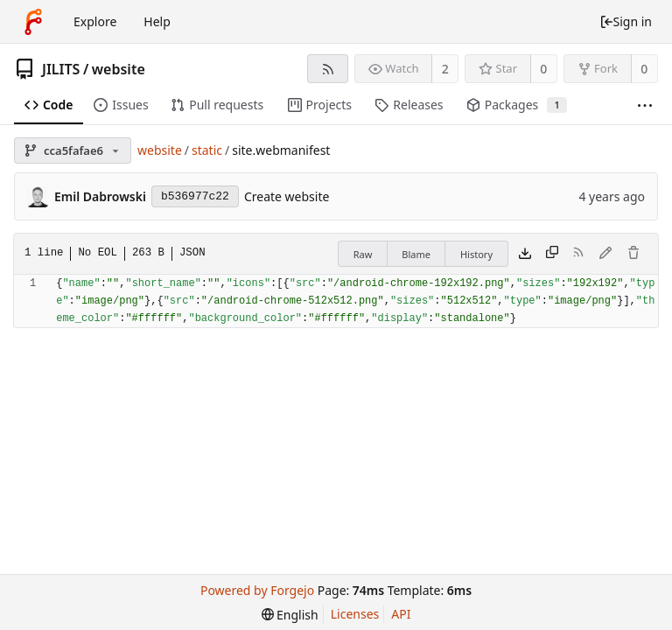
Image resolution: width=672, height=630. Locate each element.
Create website (287, 196)
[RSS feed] (328, 69)
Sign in (626, 21)
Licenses (355, 614)
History (476, 254)
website (119, 69)
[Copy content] (552, 254)
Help (157, 21)
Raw (363, 254)
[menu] (290, 615)
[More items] (645, 105)
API (401, 614)
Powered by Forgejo (257, 590)
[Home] (33, 22)
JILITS (61, 69)
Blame (416, 254)
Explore (95, 21)
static (207, 150)
